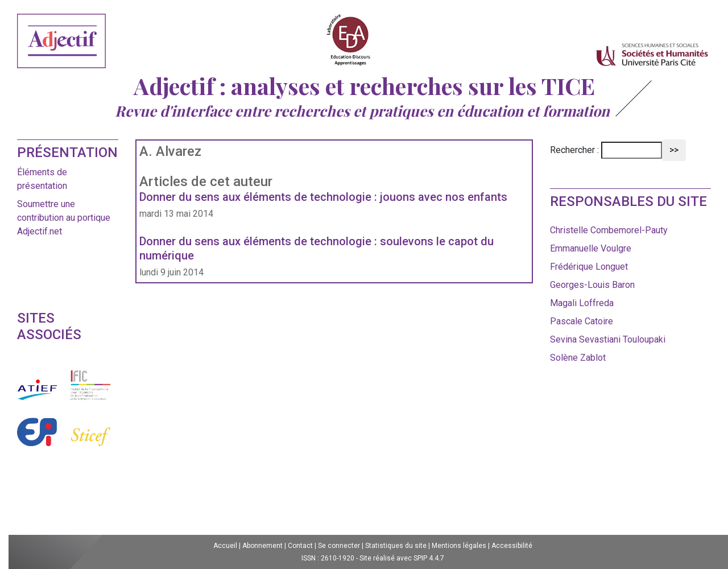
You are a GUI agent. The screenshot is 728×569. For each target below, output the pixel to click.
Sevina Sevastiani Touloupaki (608, 339)
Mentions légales (459, 546)
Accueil (225, 546)
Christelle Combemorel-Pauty (609, 230)
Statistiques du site (396, 546)
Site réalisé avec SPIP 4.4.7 (402, 558)
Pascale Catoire (582, 321)
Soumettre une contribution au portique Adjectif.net (64, 218)
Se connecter (339, 546)
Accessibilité (512, 546)
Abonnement (262, 546)
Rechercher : (574, 150)
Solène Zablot (578, 358)
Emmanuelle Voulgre (591, 248)
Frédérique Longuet (589, 267)
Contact (300, 546)
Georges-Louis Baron (592, 285)
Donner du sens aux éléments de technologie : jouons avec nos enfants (323, 197)
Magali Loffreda (582, 303)
